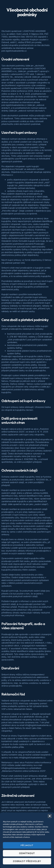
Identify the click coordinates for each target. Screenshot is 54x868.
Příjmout (27, 845)
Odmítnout (27, 853)
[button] (50, 816)
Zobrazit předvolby (27, 861)
